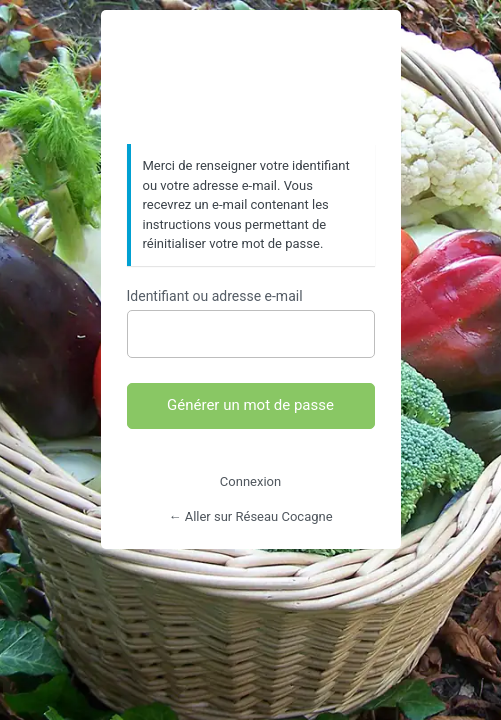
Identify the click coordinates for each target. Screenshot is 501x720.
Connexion (250, 481)
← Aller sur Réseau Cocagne (250, 516)
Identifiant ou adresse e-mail (215, 296)
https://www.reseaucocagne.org (251, 78)
